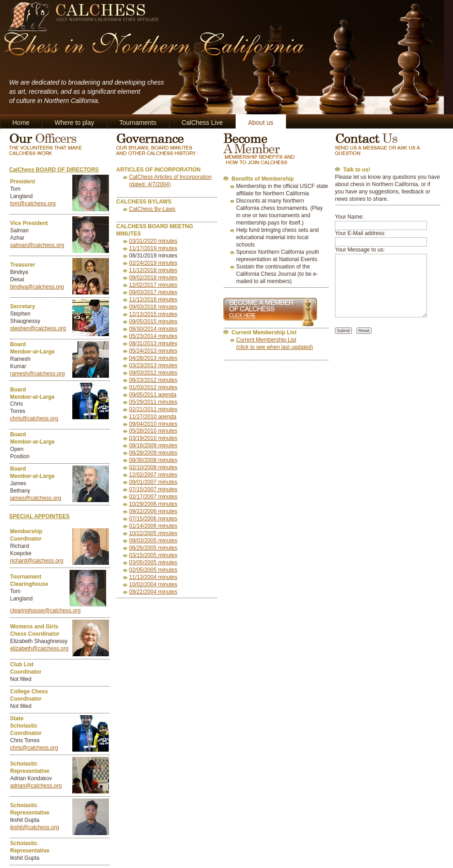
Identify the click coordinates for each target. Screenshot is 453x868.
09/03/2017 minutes (153, 292)
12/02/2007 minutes (153, 475)
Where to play (74, 123)
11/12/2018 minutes (153, 270)
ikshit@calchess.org (35, 827)
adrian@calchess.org (36, 786)
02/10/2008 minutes (153, 467)
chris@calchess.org (34, 418)
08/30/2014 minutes (153, 329)
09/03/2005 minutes (153, 541)
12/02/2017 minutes (153, 285)
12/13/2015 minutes (153, 314)
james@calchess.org (36, 498)
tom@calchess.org (33, 204)
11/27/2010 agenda (153, 417)
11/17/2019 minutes (153, 248)
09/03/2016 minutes (153, 307)
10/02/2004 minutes (153, 584)
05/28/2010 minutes (153, 431)
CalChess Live (202, 123)
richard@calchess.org (37, 561)
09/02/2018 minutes (153, 278)
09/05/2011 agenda (153, 395)
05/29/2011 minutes (153, 402)
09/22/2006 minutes (153, 511)
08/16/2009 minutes (153, 445)
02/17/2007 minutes (153, 497)
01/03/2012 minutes (153, 387)
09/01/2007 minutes (153, 482)
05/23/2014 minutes (153, 336)
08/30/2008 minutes (153, 460)
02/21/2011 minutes (153, 409)
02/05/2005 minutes (153, 570)
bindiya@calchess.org (37, 287)
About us (261, 123)
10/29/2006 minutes (153, 504)
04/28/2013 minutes (153, 358)
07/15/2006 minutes (153, 519)
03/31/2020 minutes (153, 241)
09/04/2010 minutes (153, 424)
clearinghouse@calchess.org (45, 611)
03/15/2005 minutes (153, 555)
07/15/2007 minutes (153, 489)
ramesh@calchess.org (38, 374)
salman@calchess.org (37, 245)
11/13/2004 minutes (153, 577)
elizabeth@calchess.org (39, 648)
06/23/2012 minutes (153, 380)
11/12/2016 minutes (153, 300)
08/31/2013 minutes (153, 343)
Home (21, 123)
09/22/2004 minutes (153, 592)
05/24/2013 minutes (153, 351)
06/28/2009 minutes (153, 453)
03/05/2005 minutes (153, 563)
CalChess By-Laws (152, 209)
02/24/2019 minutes (153, 263)
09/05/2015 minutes (153, 321)
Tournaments (138, 123)
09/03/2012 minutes (153, 373)
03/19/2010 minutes (153, 438)
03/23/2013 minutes (153, 365)
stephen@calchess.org (38, 328)
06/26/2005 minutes (153, 548)
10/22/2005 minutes (153, 533)
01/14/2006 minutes (153, 526)
